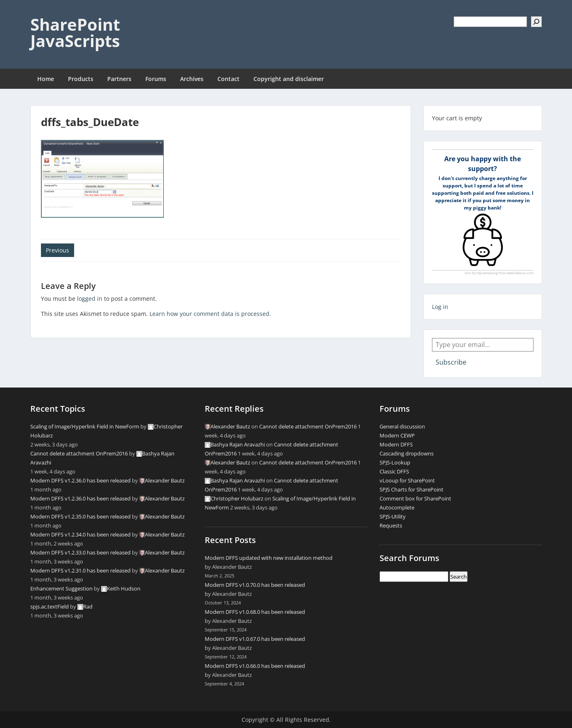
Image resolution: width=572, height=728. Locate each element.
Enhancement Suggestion (61, 588)
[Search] (536, 22)
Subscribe (451, 362)
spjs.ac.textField (50, 606)
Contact (228, 79)
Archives (192, 79)
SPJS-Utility (393, 516)
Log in (440, 307)
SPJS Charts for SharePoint (411, 489)
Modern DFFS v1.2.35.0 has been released (80, 516)
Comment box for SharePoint (415, 498)
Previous (58, 250)
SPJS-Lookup (395, 462)
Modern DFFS (396, 444)
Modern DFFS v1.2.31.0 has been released (80, 570)
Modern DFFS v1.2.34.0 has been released (80, 534)
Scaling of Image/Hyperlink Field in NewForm (85, 426)
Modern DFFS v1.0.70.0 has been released (255, 585)
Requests (391, 525)
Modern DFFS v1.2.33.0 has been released (80, 552)
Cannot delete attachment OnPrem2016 (79, 453)
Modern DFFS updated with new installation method (269, 558)
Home (46, 79)
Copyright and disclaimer (289, 79)
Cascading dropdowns (407, 453)
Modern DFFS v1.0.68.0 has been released (255, 612)
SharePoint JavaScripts (75, 33)
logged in (90, 299)
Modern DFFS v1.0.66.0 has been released (255, 666)
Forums (156, 79)
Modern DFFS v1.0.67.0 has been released (255, 639)
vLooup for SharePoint (407, 480)
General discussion (402, 426)
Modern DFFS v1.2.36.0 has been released (80, 480)
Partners (119, 79)
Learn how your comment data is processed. (210, 314)
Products (81, 79)
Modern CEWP (397, 435)
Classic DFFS (394, 471)
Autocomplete (397, 507)
